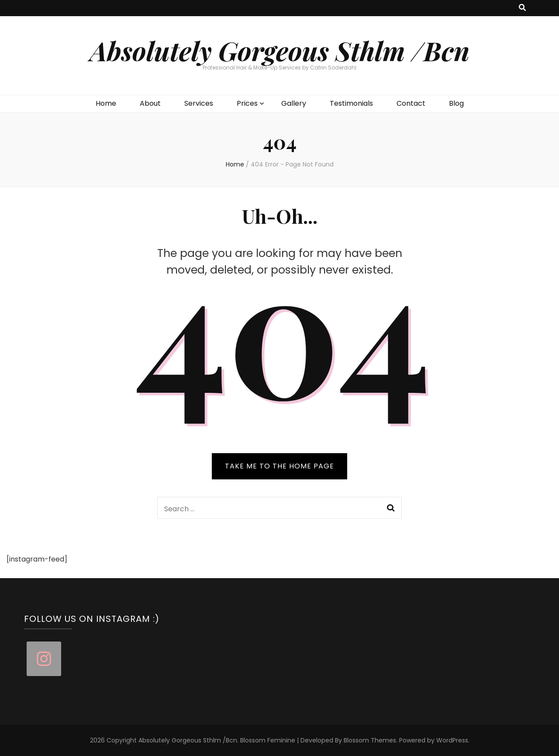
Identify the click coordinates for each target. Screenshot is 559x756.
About (150, 103)
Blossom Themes (370, 740)
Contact (411, 103)
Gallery (294, 103)
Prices (247, 103)
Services (199, 103)
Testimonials (351, 103)
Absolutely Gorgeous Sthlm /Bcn (280, 50)
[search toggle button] (522, 8)
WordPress (452, 740)
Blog (456, 103)
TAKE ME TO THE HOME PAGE (279, 466)
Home (106, 103)
